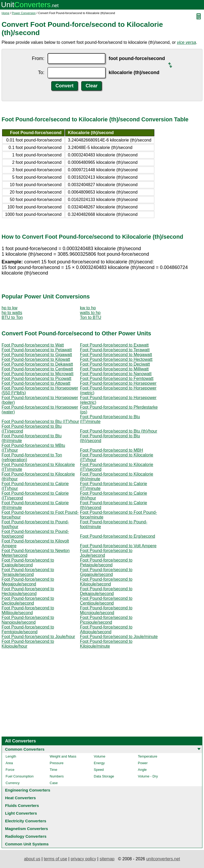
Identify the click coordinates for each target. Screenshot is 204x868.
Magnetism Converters (27, 829)
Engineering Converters (28, 790)
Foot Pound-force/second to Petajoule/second (106, 563)
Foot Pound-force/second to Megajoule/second (28, 582)
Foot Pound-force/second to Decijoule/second (28, 601)
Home (5, 13)
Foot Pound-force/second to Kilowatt (36, 359)
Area (9, 763)
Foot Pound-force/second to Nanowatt (116, 374)
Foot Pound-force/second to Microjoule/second (106, 610)
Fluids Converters (22, 805)
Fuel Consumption (20, 776)
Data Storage (104, 776)
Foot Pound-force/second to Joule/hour (38, 637)
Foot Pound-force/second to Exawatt (114, 345)
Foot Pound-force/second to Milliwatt (114, 369)
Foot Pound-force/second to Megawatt (116, 355)
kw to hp (88, 308)
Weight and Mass (63, 756)
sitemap (107, 859)
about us (32, 859)
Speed (99, 770)
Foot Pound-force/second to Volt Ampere (118, 546)
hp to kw (10, 308)
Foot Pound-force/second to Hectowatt (116, 359)
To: (41, 72)
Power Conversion (24, 13)
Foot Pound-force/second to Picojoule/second (106, 620)
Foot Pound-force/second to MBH (111, 450)
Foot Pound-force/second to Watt (33, 345)
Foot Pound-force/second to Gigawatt (37, 355)
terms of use (56, 859)
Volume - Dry (148, 776)
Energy (99, 763)
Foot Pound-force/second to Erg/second (118, 536)
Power (143, 763)
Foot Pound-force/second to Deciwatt (115, 364)
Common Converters (25, 749)
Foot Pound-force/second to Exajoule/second (28, 563)
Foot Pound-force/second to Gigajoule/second (106, 572)
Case (54, 783)
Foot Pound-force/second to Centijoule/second (106, 601)
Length (11, 756)
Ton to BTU (91, 317)
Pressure (57, 763)
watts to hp (90, 313)
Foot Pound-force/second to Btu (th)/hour (119, 431)
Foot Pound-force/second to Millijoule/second (28, 610)
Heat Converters (20, 798)
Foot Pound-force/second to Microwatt (37, 374)
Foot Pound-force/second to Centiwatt (37, 369)
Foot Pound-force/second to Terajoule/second (28, 572)
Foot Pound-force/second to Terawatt (115, 350)
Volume (99, 756)
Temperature (148, 756)
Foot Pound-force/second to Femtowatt (117, 379)
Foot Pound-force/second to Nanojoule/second (28, 620)
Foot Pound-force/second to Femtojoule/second (28, 629)
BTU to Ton (12, 317)
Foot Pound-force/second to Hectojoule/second (28, 591)
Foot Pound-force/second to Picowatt (36, 379)
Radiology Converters (26, 836)
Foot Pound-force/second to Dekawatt (37, 364)
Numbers (57, 776)
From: (38, 58)
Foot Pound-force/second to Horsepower (118, 383)
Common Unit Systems (27, 844)
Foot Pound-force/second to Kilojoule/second (106, 582)
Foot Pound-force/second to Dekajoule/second (106, 591)
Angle (142, 770)
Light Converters (21, 813)
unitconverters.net (163, 859)
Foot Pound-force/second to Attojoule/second (106, 629)
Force (10, 770)
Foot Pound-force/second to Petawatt (37, 350)
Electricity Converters (26, 821)
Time (53, 770)
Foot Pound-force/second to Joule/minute (119, 637)
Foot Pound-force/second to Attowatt (36, 383)
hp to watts (12, 313)
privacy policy (83, 859)
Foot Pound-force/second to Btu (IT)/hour (40, 422)
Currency (13, 783)
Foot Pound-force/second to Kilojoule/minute (106, 644)
